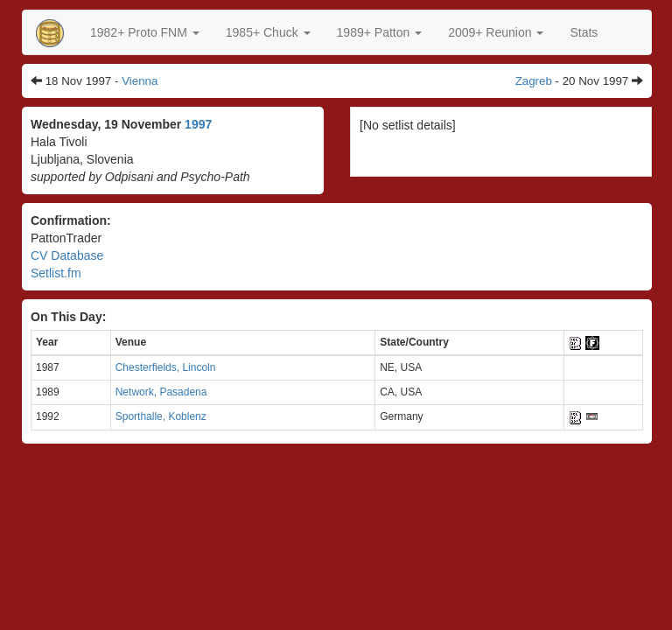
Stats (584, 32)
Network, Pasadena (161, 392)
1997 (198, 124)
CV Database (67, 255)
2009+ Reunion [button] (496, 32)
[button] (145, 32)
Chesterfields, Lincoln (166, 367)
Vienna (140, 81)
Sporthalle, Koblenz (161, 416)
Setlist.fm (56, 273)
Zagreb (534, 81)
